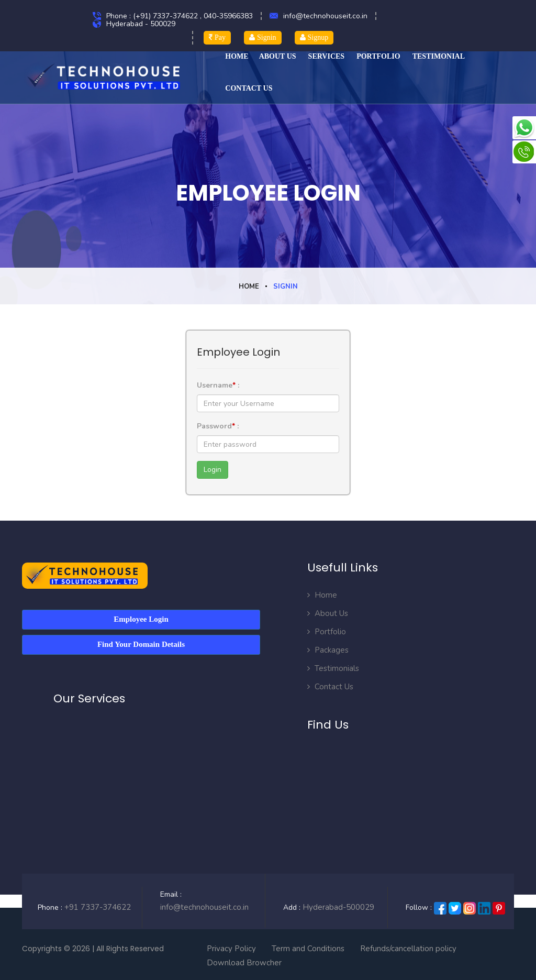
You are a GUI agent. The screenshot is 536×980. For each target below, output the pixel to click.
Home (249, 287)
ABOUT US (278, 56)
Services (327, 56)
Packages (328, 650)
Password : (218, 426)
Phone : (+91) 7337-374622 (153, 16)
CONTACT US (249, 88)
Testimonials (333, 668)
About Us (328, 613)
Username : (218, 385)
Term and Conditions (308, 948)
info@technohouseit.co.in (325, 16)
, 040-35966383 (226, 16)
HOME (237, 56)
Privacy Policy (231, 948)
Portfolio (378, 56)
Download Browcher (244, 962)
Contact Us (330, 687)
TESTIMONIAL (439, 56)
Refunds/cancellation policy (408, 948)
